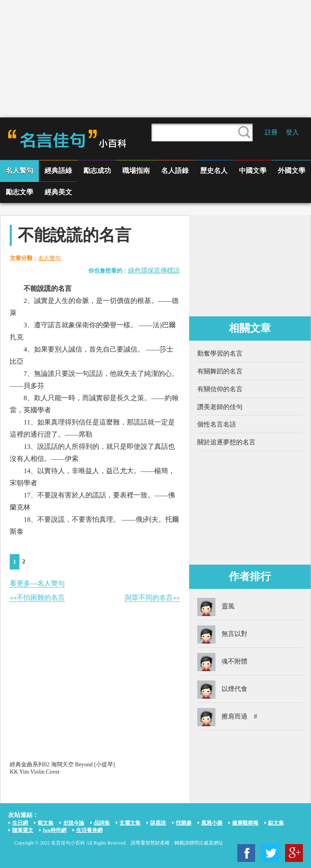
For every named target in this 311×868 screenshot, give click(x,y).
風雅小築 (212, 823)
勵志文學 (19, 192)
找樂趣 (184, 823)
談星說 (158, 823)
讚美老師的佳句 (220, 407)
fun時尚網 (55, 830)
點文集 (276, 823)
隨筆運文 (23, 830)
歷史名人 (214, 171)
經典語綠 (58, 171)
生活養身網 (89, 830)
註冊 (271, 132)
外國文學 (292, 171)
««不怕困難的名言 (37, 598)
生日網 (20, 823)
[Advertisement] (155, 59)
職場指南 (136, 171)
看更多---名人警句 (37, 583)
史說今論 (74, 823)
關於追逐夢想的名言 (226, 442)
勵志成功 (97, 171)
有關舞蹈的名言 (220, 371)
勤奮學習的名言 (220, 353)
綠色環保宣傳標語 (154, 270)
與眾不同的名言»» (152, 598)
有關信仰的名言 (220, 389)
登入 (292, 132)
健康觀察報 (245, 823)
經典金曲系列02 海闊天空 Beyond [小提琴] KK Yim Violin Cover (62, 768)
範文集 (46, 823)
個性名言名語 (217, 424)
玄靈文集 (130, 823)
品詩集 (102, 823)
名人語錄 (175, 171)
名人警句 (19, 171)
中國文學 (253, 171)
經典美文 (58, 192)
